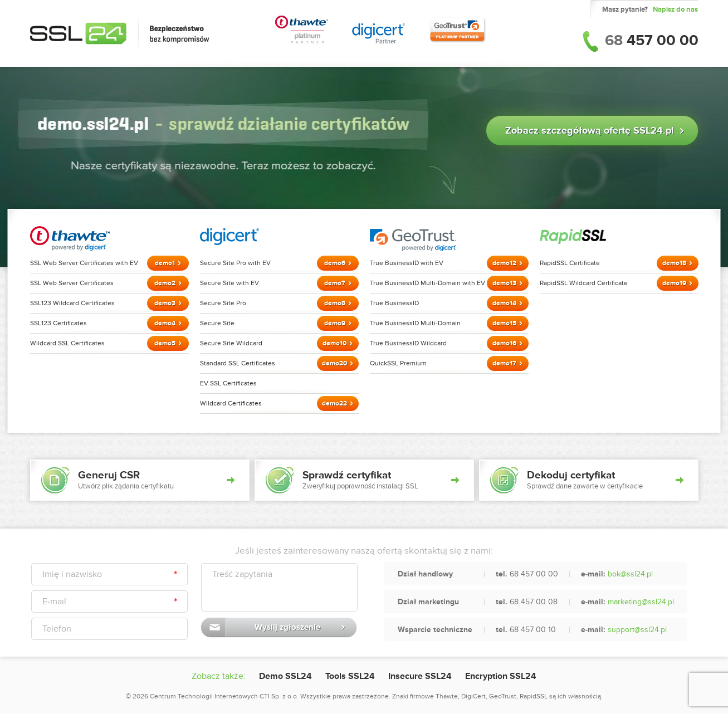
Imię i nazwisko (72, 574)
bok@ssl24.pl (630, 574)
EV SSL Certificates (228, 383)
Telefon (57, 629)
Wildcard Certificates (231, 403)
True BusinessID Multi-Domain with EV (427, 283)
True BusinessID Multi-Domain (415, 323)
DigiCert (473, 696)
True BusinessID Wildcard (408, 343)
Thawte (447, 696)
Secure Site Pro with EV (235, 263)
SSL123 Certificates (58, 323)
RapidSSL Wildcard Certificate (584, 283)
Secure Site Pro (223, 303)
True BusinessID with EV (407, 263)
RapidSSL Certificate (570, 263)
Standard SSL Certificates (238, 363)
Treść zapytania (242, 574)
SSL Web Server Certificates (72, 283)
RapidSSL (534, 696)
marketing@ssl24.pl (641, 602)
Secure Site (217, 323)
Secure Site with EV (229, 283)
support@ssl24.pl (637, 630)
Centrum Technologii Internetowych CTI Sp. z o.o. (224, 696)
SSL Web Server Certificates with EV (84, 263)
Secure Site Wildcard (231, 343)
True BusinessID (394, 303)
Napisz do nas (675, 9)
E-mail (54, 601)
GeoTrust (503, 696)
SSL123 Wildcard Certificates (72, 303)
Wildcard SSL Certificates (67, 343)
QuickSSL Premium (398, 363)
